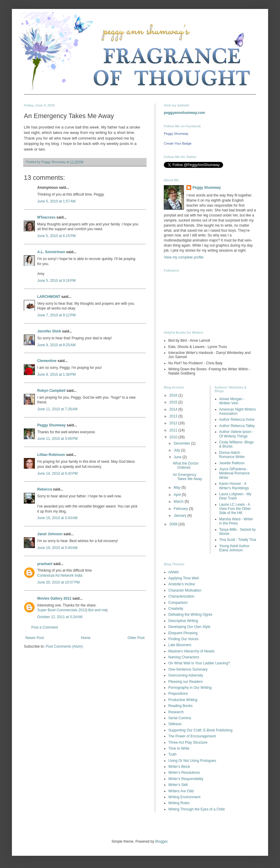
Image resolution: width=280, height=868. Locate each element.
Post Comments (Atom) (64, 646)
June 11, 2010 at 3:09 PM (57, 439)
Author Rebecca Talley (237, 426)
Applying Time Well (183, 578)
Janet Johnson (50, 534)
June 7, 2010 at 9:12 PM (56, 315)
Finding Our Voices (183, 639)
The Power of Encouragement (192, 736)
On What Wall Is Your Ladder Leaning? (199, 663)
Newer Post (35, 638)
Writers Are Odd (181, 791)
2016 (174, 395)
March (179, 502)
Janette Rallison (232, 463)
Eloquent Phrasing (183, 633)
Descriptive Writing (183, 621)
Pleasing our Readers (185, 682)
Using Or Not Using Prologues (192, 761)
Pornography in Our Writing (190, 688)
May (178, 488)
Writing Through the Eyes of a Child (196, 809)
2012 (174, 423)
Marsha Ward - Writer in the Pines (236, 521)
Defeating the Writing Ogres (190, 615)
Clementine (47, 361)
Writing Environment (184, 797)
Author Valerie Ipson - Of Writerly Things (236, 434)
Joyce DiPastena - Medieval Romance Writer (235, 473)
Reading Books (180, 706)
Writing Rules (179, 803)
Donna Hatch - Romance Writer (232, 455)
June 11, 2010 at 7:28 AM (57, 409)
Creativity (176, 609)
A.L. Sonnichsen (51, 252)
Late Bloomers (180, 645)
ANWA (174, 572)
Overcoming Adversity (186, 675)
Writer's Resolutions (184, 773)
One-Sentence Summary (188, 669)
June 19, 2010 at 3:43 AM (57, 518)
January (181, 516)
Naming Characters (184, 657)
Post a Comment (45, 627)
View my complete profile (184, 257)
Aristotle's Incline (182, 584)
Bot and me (97, 610)
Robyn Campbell (51, 391)
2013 (174, 416)
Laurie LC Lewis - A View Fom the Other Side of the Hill (235, 509)
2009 (174, 524)
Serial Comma (180, 718)
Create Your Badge (178, 143)
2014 (174, 409)
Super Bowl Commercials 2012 (62, 610)
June (178, 457)
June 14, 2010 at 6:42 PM (57, 474)
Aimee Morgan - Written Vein (232, 401)
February (181, 509)
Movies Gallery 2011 (54, 598)
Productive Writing (183, 700)
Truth (172, 754)
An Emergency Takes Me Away (187, 477)
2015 (174, 402)
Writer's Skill (178, 785)
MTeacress (46, 217)
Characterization (181, 596)
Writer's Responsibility (186, 779)
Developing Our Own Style (189, 627)
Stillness (175, 724)
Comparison (178, 603)
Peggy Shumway (51, 425)
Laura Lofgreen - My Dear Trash (235, 496)
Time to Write (179, 748)
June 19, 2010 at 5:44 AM (57, 548)
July (177, 450)
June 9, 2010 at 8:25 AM (56, 345)
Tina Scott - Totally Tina (238, 540)
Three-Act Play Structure (188, 742)
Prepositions (178, 694)
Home (86, 638)
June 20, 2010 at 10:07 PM (58, 582)
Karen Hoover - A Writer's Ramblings (234, 486)
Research (176, 712)
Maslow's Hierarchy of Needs (191, 651)
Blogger (161, 841)
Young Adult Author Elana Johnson (234, 548)
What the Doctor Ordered (186, 465)
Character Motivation (185, 590)
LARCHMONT (49, 297)
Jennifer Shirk (49, 331)
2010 (174, 437)
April (178, 495)
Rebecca (45, 489)
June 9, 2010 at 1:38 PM (56, 375)
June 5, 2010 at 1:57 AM (56, 201)
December (182, 443)
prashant (45, 564)
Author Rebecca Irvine (237, 420)
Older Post (136, 638)
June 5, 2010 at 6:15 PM (56, 236)
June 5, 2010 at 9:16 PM (56, 281)
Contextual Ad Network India (60, 575)
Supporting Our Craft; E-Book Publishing (200, 730)
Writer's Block (179, 767)
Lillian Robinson (51, 455)
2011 (174, 430)
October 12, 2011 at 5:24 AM (60, 617)
